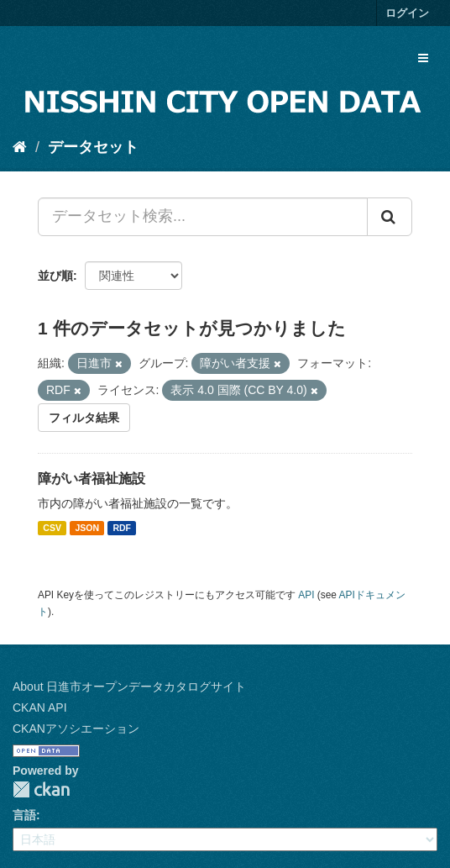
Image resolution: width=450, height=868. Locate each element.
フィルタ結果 (84, 418)
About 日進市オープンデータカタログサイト (129, 687)
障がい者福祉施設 (92, 479)
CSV (52, 528)
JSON (87, 528)
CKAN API (40, 708)
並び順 (55, 276)
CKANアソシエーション (76, 729)
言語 (24, 815)
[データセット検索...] (203, 217)
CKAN (41, 789)
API (306, 595)
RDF (122, 528)
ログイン (407, 13)
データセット (93, 147)
